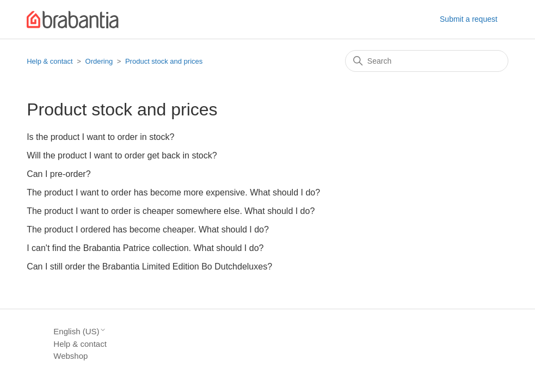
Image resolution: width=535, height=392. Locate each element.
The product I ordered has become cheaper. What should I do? (148, 229)
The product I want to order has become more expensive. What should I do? (173, 192)
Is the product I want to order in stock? (100, 137)
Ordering (99, 61)
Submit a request (469, 19)
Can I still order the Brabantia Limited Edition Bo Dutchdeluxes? (149, 267)
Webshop (70, 356)
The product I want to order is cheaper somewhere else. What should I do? (171, 211)
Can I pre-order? (59, 174)
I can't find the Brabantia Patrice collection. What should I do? (145, 248)
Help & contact (50, 61)
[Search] (427, 61)
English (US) (79, 331)
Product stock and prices (164, 61)
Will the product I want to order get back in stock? (122, 155)
